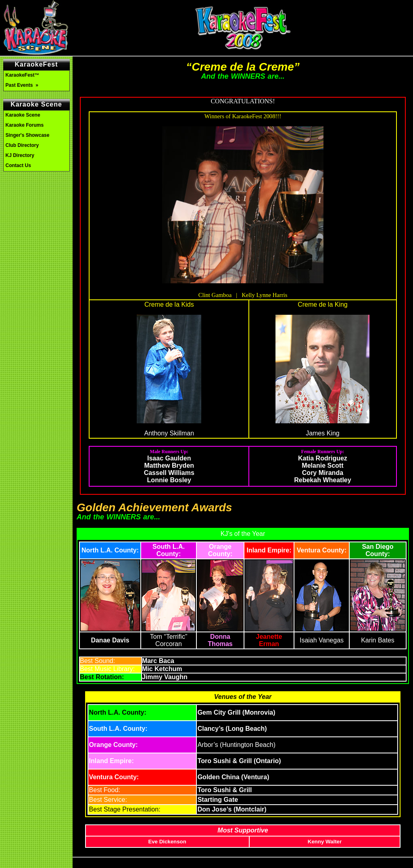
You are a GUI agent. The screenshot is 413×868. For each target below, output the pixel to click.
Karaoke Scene (23, 115)
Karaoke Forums (25, 125)
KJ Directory (20, 155)
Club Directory (22, 145)
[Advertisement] (36, 209)
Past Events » (23, 85)
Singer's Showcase (28, 135)
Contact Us (18, 165)
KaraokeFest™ (23, 75)
